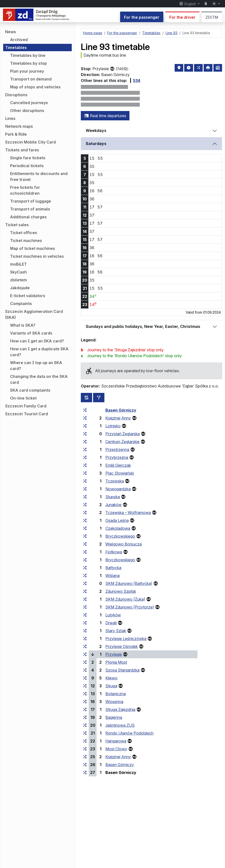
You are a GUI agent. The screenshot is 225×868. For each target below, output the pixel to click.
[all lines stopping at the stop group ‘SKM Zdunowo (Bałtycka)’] (85, 583)
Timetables (16, 48)
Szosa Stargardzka (122, 670)
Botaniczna (116, 694)
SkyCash (18, 272)
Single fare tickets (28, 158)
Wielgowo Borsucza (124, 544)
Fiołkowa (114, 552)
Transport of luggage (31, 201)
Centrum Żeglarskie (122, 442)
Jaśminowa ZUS (120, 725)
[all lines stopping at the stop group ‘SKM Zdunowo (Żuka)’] (85, 599)
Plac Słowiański (120, 473)
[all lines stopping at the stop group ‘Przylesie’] (85, 654)
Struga (111, 686)
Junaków (113, 505)
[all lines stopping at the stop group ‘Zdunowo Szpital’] (85, 591)
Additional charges (28, 217)
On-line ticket (23, 398)
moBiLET (18, 264)
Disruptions (16, 95)
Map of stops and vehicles (35, 87)
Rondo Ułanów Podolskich (129, 733)
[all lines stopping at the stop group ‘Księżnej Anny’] (85, 418)
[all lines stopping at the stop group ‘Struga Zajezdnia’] (85, 709)
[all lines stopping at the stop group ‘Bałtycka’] (85, 568)
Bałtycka (113, 568)
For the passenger (142, 17)
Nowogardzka (118, 489)
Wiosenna (114, 702)
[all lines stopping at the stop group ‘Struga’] (85, 686)
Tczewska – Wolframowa (128, 513)
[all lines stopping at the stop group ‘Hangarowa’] (85, 741)
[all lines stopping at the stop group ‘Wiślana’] (85, 576)
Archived (19, 40)
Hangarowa (116, 741)
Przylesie (114, 654)
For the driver (182, 17)
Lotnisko (113, 426)
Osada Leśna (117, 520)
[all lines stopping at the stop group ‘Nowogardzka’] (85, 489)
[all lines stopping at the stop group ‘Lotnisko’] (85, 426)
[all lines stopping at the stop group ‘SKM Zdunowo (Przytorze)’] (85, 607)
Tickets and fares (22, 150)
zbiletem (18, 280)
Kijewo (111, 678)
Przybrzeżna (117, 457)
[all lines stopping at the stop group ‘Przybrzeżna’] (85, 457)
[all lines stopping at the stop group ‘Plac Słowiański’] (85, 473)
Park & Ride (16, 134)
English (188, 4)
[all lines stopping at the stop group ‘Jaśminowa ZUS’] (85, 725)
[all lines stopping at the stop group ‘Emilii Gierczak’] (85, 465)
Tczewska (115, 481)
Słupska (113, 497)
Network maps (19, 126)
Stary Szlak (116, 631)
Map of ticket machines (33, 248)
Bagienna (114, 717)
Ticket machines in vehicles (37, 256)
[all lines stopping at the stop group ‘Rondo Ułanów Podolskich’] (85, 733)
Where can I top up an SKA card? (36, 366)
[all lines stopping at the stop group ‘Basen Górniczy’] (85, 410)
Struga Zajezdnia (120, 709)
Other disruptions (27, 111)
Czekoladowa (118, 528)
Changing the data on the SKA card (39, 379)
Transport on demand (31, 79)
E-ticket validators (28, 296)
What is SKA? (23, 325)
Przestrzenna (117, 450)
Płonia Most (116, 662)
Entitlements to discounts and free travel (39, 177)
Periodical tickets (27, 166)
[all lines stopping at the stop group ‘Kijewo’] (85, 678)
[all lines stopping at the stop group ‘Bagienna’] (85, 717)
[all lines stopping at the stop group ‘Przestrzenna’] (85, 450)
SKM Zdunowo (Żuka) (125, 599)
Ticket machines (26, 241)
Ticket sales (17, 225)
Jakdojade (20, 288)
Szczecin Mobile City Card (30, 142)
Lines (10, 118)
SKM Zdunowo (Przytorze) (130, 607)
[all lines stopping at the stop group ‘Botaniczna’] (85, 694)
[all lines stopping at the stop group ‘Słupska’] (85, 497)
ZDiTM (212, 17)
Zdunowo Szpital (121, 591)
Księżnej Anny (118, 418)
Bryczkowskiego (120, 536)
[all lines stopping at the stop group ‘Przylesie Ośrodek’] (85, 646)
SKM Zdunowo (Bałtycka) (129, 583)
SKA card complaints (30, 390)
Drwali (111, 623)
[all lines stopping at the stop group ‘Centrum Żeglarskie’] (85, 442)
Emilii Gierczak (118, 465)
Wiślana (112, 576)
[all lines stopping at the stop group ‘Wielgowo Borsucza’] (85, 544)
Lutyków (113, 615)
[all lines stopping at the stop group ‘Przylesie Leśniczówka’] (85, 639)
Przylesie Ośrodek (122, 646)
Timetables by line (28, 55)
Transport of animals (30, 209)
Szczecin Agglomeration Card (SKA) (34, 314)
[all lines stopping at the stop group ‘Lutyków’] (85, 615)
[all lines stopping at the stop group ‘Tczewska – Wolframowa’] (85, 513)
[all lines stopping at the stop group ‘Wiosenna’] (85, 702)
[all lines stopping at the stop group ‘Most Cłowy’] (85, 749)
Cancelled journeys (29, 103)
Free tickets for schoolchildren (25, 190)
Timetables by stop (28, 63)
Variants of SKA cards (31, 333)
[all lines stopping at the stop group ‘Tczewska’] (85, 481)
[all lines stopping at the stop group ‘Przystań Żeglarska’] (85, 434)
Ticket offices (24, 233)
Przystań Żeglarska (123, 434)
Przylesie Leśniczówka (126, 639)
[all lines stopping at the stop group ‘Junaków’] (85, 505)
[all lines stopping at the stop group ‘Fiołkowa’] (85, 552)
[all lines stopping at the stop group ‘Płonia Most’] (85, 662)
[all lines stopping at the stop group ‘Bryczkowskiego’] (85, 536)
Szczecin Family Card (26, 406)
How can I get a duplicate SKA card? (39, 352)
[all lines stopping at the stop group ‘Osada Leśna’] (85, 520)
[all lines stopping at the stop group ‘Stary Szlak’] (85, 631)
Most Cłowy (116, 749)
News (11, 32)
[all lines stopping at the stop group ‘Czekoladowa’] (85, 528)
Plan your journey (27, 71)
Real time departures (105, 116)
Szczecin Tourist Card (27, 414)
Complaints (21, 304)
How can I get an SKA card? (37, 341)
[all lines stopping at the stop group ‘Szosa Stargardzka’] (85, 670)
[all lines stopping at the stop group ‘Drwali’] (85, 623)
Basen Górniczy (121, 410)
